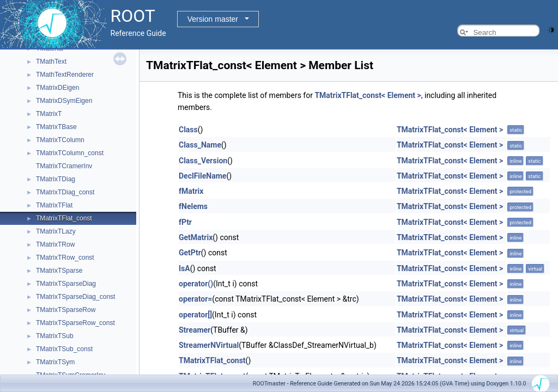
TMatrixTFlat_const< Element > (368, 95)
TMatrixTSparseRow (66, 310)
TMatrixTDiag (56, 179)
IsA (184, 268)
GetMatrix (196, 237)
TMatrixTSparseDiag (66, 284)
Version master (213, 19)
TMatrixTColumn (60, 140)
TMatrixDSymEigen (64, 101)
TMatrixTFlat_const (64, 218)
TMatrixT (49, 114)
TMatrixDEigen (57, 88)
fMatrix (191, 191)
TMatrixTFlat (54, 205)
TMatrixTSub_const (64, 349)
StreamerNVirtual (209, 345)
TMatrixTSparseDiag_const (75, 297)
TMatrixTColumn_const (70, 153)
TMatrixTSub (55, 336)
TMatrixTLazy (56, 231)
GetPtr (190, 253)
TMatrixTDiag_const (65, 192)
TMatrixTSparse (59, 271)
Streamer (195, 330)
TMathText (51, 62)
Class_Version (203, 161)
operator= (195, 299)
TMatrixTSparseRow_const (75, 323)
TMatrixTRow (55, 244)
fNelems (193, 206)
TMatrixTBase (56, 127)
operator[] (195, 315)
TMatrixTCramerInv (64, 166)
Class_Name (200, 145)
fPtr (185, 222)
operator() (196, 284)
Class (188, 130)
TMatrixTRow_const (65, 258)
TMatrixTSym (55, 362)
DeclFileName (202, 176)
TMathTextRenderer (65, 75)
